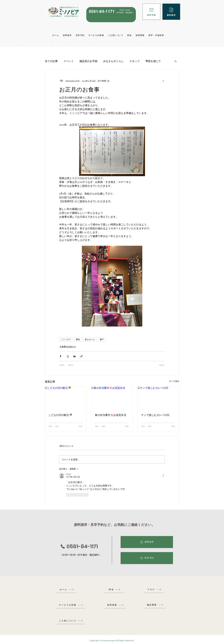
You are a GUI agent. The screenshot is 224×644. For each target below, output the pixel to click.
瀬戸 (102, 339)
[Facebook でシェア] (60, 356)
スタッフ (135, 61)
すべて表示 (174, 381)
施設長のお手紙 (88, 61)
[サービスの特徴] (71, 605)
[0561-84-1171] (79, 546)
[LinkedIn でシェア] (74, 356)
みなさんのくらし (113, 61)
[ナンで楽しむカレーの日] (158, 398)
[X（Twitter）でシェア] (67, 356)
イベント (69, 61)
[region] (111, 15)
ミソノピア (66, 339)
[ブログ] (154, 590)
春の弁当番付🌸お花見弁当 (111, 415)
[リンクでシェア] (81, 356)
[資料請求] (171, 12)
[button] (175, 61)
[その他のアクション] (163, 81)
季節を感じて (153, 61)
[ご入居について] (71, 621)
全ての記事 (51, 61)
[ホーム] (67, 590)
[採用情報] (115, 605)
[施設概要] (155, 605)
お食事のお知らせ (68, 346)
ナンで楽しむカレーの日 (155, 415)
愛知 (78, 339)
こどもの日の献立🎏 (60, 415)
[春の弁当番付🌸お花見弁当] (112, 398)
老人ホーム (90, 339)
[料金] (115, 590)
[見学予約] (151, 12)
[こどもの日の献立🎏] (66, 398)
